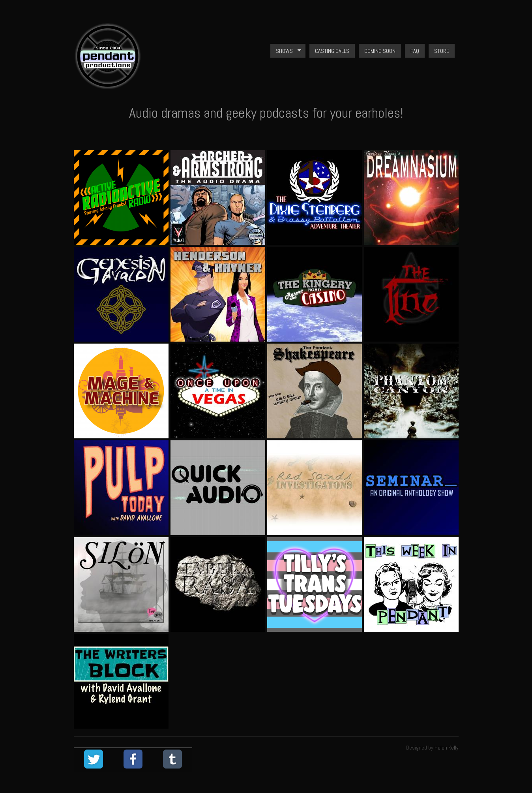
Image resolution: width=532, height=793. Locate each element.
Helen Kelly (447, 748)
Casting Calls (332, 51)
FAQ (415, 51)
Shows (286, 51)
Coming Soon (380, 51)
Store (442, 51)
